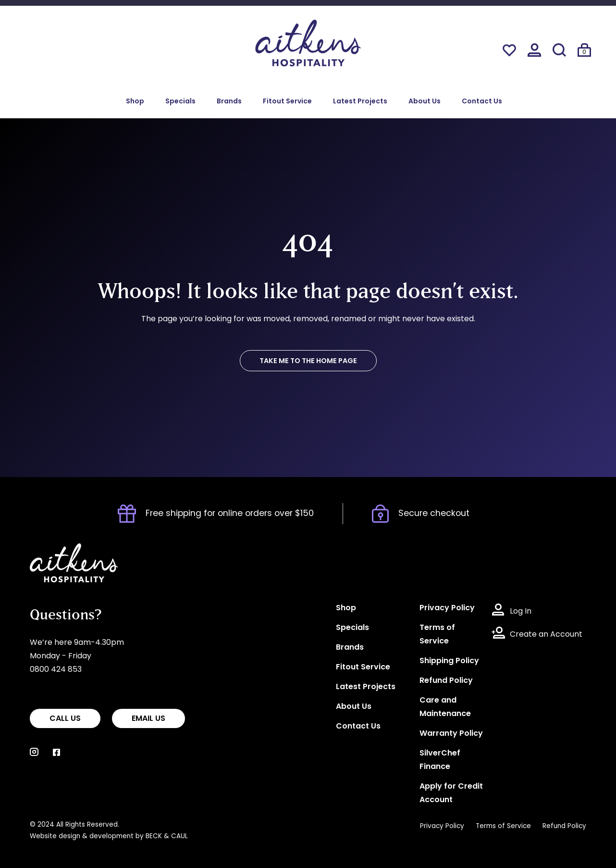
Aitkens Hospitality (65, 550)
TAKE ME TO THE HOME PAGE (308, 361)
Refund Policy (446, 681)
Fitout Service (287, 102)
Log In (521, 612)
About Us (425, 102)
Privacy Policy (447, 608)
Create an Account (546, 635)
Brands (229, 102)
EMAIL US (148, 719)
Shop (135, 102)
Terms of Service (503, 826)
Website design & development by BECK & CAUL (109, 837)
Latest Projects (360, 102)
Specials (180, 102)
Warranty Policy (451, 734)
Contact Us (482, 102)
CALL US (65, 719)
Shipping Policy (449, 661)
